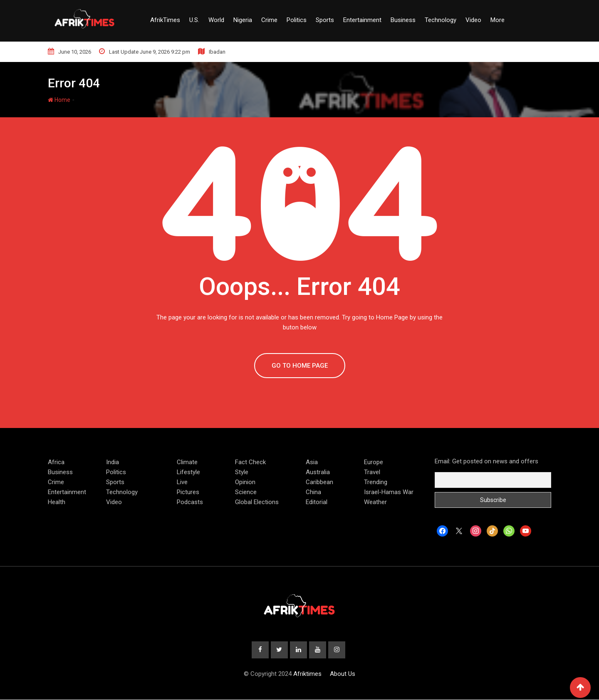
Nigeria (243, 20)
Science (246, 492)
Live (182, 482)
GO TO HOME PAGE (300, 366)
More (498, 20)
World (216, 20)
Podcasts (190, 502)
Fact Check (250, 462)
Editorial (317, 502)
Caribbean (319, 482)
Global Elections (257, 502)
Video (473, 20)
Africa (56, 462)
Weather (375, 502)
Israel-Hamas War (389, 492)
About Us (343, 674)
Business (403, 20)
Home (59, 100)
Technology (441, 20)
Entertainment (362, 20)
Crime (269, 20)
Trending (376, 482)
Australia (318, 472)
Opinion (245, 482)
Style (242, 472)
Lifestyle (188, 472)
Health (57, 502)
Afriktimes (307, 674)
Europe (374, 462)
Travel (372, 472)
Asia (312, 462)
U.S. (194, 20)
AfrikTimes (165, 20)
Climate (187, 462)
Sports (325, 20)
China (313, 492)
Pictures (188, 492)
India (113, 462)
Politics (297, 20)
